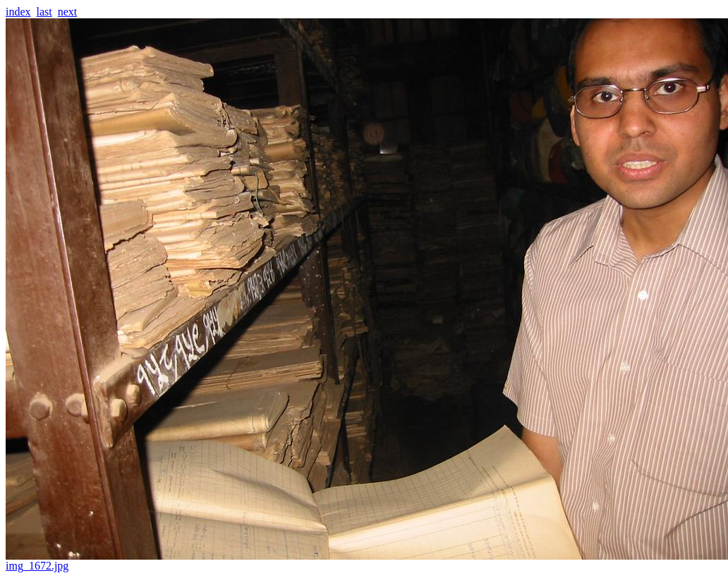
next (68, 12)
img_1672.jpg (367, 561)
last (44, 12)
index (18, 12)
